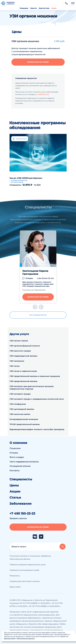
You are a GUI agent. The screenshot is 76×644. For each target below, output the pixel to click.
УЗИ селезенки (17, 361)
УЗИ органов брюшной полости (25, 346)
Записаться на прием (38, 62)
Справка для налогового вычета (25, 581)
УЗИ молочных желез (20, 414)
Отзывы (29, 278)
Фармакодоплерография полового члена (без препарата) (37, 429)
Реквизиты (15, 576)
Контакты (15, 471)
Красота (33, 8)
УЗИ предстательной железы (23, 381)
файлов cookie (10, 638)
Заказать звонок (18, 518)
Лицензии (15, 448)
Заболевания (20, 504)
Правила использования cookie (24, 570)
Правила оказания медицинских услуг (28, 565)
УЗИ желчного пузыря (20, 351)
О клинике (18, 443)
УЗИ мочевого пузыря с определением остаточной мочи (37, 399)
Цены (14, 485)
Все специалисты (38, 315)
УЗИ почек (15, 366)
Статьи (15, 498)
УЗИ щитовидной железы (22, 409)
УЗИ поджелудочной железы (23, 356)
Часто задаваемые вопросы (24, 462)
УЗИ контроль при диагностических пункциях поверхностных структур (32, 388)
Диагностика (44, 8)
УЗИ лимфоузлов (18, 404)
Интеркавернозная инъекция (24, 419)
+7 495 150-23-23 (43, 94)
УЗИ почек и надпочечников (23, 371)
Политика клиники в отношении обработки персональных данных (30, 557)
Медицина (24, 8)
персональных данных (26, 638)
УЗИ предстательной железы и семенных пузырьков (35, 376)
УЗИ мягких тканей (19, 341)
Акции (54, 8)
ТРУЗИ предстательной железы (25, 424)
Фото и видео (17, 457)
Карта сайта (15, 587)
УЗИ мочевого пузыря (20, 394)
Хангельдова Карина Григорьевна (35, 272)
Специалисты (21, 479)
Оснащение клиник (20, 466)
